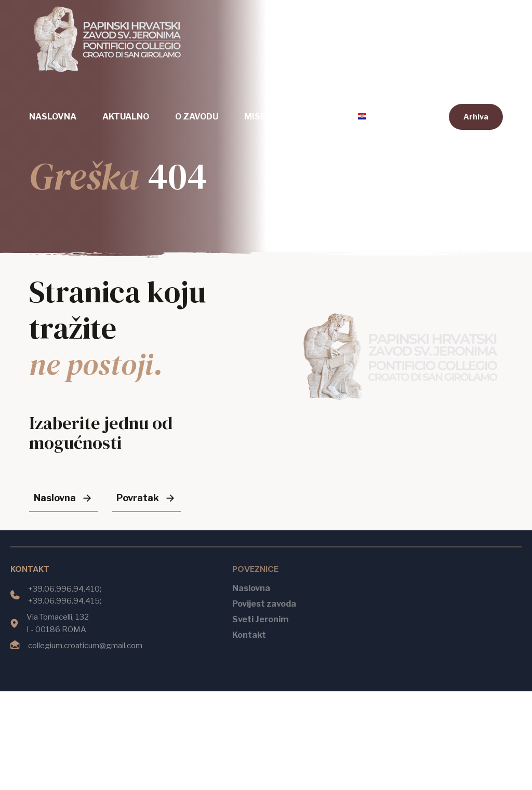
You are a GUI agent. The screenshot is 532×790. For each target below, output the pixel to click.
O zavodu (197, 117)
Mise (255, 117)
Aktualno (126, 117)
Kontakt (312, 117)
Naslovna (53, 117)
